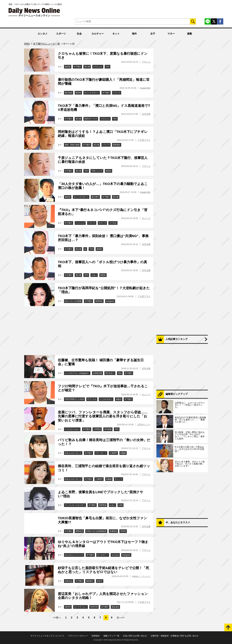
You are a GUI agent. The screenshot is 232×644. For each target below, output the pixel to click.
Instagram (110, 301)
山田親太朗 (97, 373)
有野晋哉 (103, 505)
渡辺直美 (115, 607)
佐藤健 (123, 453)
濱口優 (87, 67)
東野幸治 (79, 531)
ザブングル (92, 399)
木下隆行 (77, 67)
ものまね (115, 555)
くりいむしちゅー (72, 429)
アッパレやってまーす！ (75, 505)
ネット (116, 34)
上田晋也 (97, 429)
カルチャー (98, 34)
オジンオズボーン (92, 93)
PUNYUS (94, 607)
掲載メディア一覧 (111, 636)
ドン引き (113, 223)
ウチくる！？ (101, 453)
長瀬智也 (113, 531)
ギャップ (118, 479)
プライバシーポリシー (78, 636)
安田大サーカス (91, 119)
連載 (189, 34)
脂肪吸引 (90, 581)
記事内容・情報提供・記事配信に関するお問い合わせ (175, 636)
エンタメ (43, 34)
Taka (120, 373)
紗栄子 (100, 581)
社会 (79, 34)
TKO (108, 67)
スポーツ (61, 34)
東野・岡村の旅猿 (72, 145)
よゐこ (94, 275)
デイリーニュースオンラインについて (47, 636)
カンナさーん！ (80, 607)
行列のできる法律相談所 (96, 531)
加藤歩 (119, 399)
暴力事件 (95, 197)
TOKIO (123, 531)
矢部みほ (69, 581)
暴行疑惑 (69, 93)
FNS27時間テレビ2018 (74, 399)
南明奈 (109, 171)
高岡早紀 (99, 301)
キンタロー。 (103, 555)
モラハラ (102, 223)
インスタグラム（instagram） (77, 373)
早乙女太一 (110, 373)
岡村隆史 (117, 145)
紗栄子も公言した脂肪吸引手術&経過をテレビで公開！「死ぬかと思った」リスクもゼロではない (103, 570)
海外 (134, 34)
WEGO (68, 607)
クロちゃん (98, 67)
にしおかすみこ (106, 399)
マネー (171, 34)
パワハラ (117, 93)
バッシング (80, 223)
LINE (121, 505)
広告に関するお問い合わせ (135, 636)
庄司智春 (108, 429)
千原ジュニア (97, 171)
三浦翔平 (113, 453)
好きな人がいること (73, 453)
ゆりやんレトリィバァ (74, 555)
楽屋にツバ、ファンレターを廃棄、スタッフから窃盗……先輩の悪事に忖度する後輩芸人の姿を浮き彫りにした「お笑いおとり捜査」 (103, 416)
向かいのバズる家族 (73, 301)
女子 (153, 34)
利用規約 (96, 636)
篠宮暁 (68, 67)
